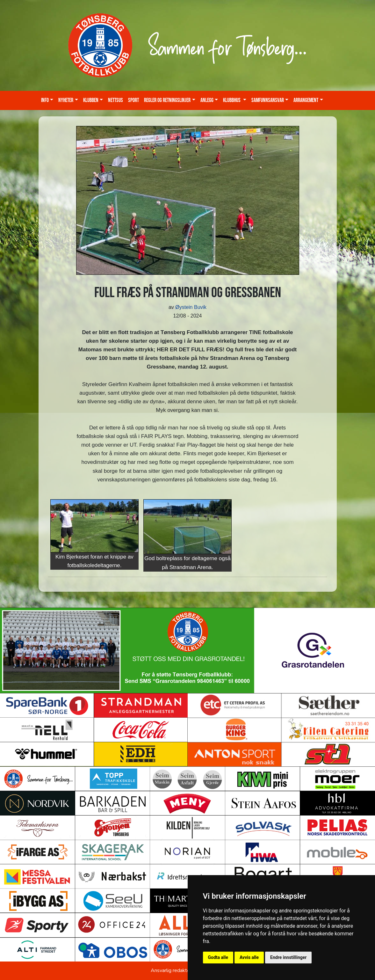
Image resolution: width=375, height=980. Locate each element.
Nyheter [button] (66, 100)
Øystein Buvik (191, 307)
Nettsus (115, 100)
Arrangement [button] (306, 100)
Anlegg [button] (207, 100)
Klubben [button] (91, 100)
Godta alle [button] (218, 957)
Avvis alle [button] (249, 957)
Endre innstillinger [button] (288, 957)
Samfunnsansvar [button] (268, 100)
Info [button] (45, 100)
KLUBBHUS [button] (232, 100)
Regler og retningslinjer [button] (167, 100)
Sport (133, 100)
